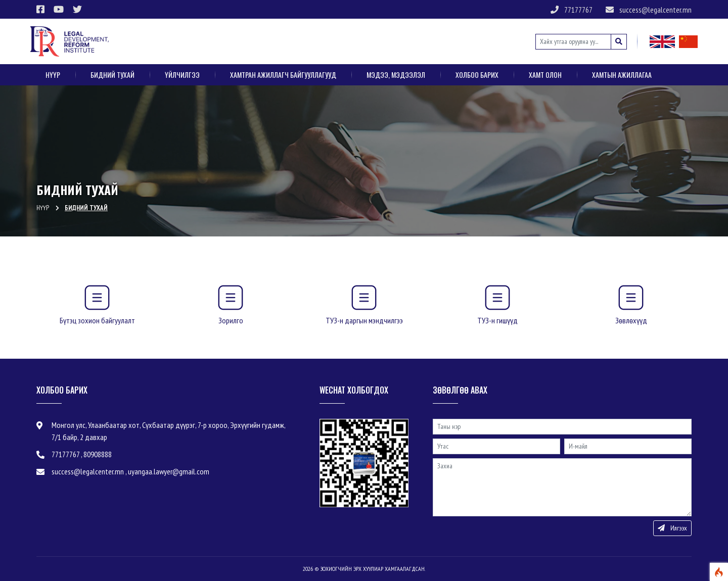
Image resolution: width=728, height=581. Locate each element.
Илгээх (672, 528)
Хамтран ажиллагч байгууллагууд (283, 75)
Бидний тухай (112, 75)
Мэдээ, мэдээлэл (396, 75)
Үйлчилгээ (182, 75)
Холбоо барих (477, 75)
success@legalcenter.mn (649, 10)
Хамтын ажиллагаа (622, 75)
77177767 (572, 10)
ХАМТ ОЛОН (545, 75)
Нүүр (53, 75)
